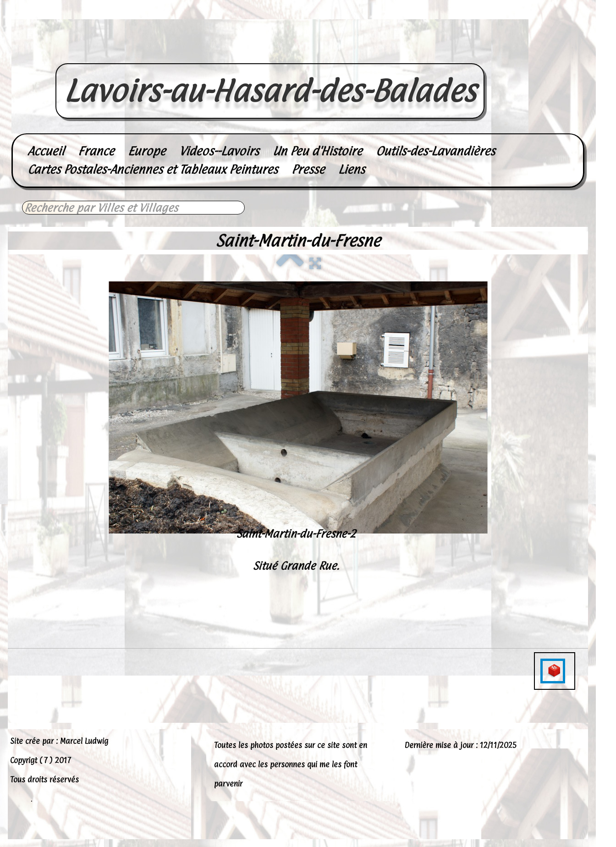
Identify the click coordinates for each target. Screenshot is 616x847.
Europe (147, 151)
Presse (308, 169)
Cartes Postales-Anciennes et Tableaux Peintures (153, 169)
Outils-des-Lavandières (435, 151)
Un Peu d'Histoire (317, 151)
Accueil (46, 151)
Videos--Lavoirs (219, 151)
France (96, 151)
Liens (352, 169)
